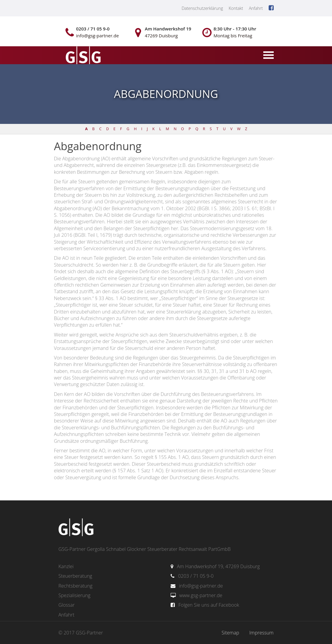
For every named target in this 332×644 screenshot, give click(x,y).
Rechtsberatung (76, 586)
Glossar (67, 605)
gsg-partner (82, 56)
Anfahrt (256, 8)
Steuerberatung (75, 576)
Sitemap (231, 633)
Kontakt (236, 8)
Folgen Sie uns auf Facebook (209, 605)
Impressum (261, 633)
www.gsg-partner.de (201, 595)
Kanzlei (66, 566)
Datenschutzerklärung (202, 8)
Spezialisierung (75, 595)
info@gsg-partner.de (201, 586)
